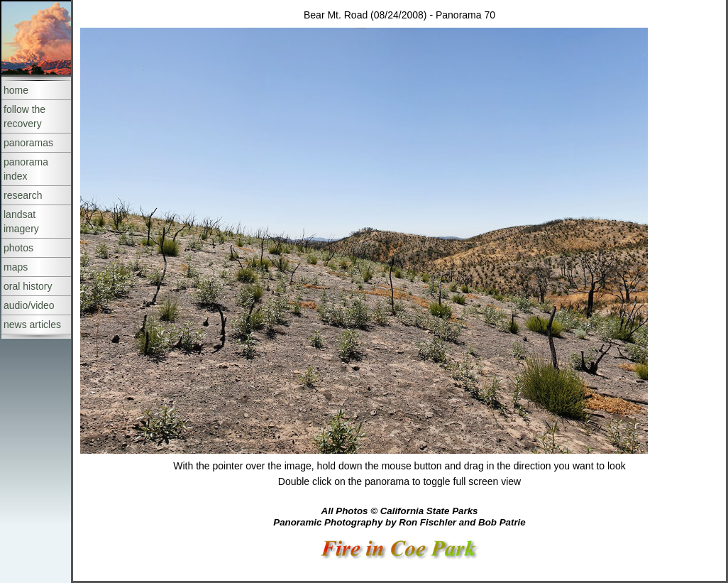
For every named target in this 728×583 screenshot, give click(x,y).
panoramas (28, 143)
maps (16, 267)
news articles (32, 325)
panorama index (26, 169)
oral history (28, 286)
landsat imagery (21, 222)
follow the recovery (24, 116)
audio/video (29, 305)
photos (18, 248)
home (16, 90)
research (23, 195)
